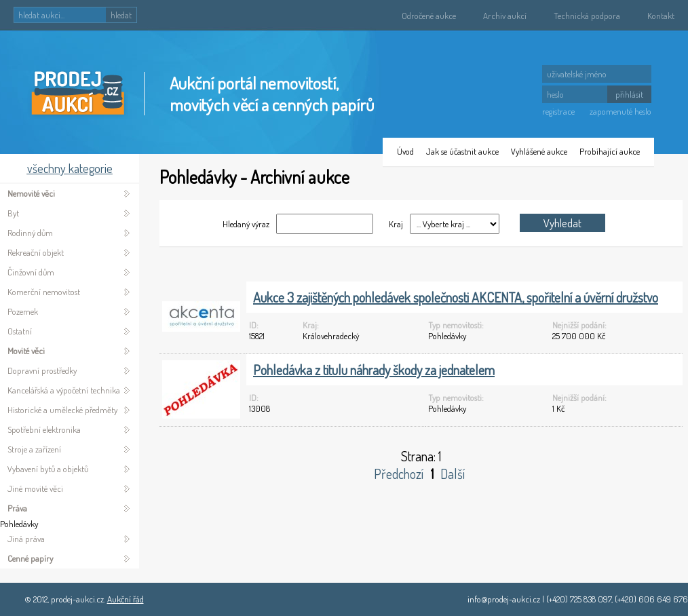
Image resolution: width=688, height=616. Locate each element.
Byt (13, 213)
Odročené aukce (429, 16)
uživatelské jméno (577, 74)
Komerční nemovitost (44, 292)
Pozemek (23, 311)
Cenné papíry (30, 558)
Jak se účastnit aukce (462, 151)
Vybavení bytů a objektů (48, 469)
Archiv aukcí (505, 16)
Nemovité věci (31, 193)
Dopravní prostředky (42, 370)
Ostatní (20, 331)
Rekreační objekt (36, 252)
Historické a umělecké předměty (62, 410)
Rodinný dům (30, 233)
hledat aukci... (41, 15)
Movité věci (26, 351)
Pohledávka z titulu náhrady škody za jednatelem (374, 370)
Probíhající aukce (610, 151)
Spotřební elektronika (44, 429)
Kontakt (661, 16)
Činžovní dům (31, 272)
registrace (558, 111)
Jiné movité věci (35, 488)
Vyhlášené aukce (539, 151)
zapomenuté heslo (620, 111)
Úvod (405, 151)
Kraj (395, 224)
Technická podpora (587, 16)
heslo (555, 94)
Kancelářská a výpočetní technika (64, 390)
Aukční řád (126, 599)
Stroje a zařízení (34, 449)
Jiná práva (26, 539)
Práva (17, 508)
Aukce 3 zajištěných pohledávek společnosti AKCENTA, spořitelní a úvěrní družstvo (456, 297)
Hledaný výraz (246, 224)
